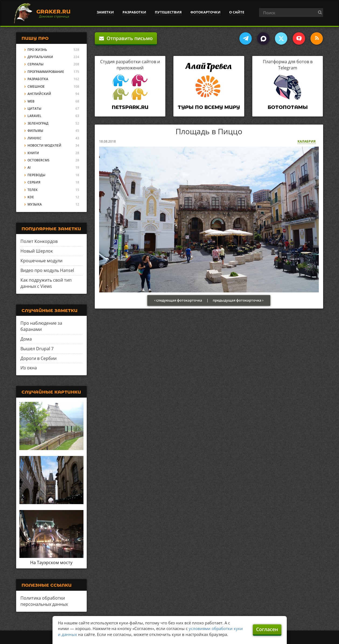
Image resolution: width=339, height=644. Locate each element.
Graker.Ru (53, 12)
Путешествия (168, 12)
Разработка (38, 79)
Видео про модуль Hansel (47, 270)
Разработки (134, 12)
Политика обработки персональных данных (44, 601)
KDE (31, 197)
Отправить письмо (126, 38)
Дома (26, 339)
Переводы (36, 175)
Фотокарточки (205, 12)
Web (31, 101)
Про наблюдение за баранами (41, 326)
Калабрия (307, 141)
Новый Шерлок (37, 251)
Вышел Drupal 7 (37, 349)
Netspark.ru (130, 107)
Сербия (34, 182)
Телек (33, 190)
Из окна (29, 368)
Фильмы (35, 131)
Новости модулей (44, 145)
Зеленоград (38, 123)
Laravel (34, 116)
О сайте (237, 12)
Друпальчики (40, 57)
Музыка (35, 204)
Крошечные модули (41, 261)
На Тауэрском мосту (51, 562)
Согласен (267, 629)
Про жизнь (37, 50)
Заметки (105, 12)
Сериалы (36, 64)
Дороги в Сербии (39, 358)
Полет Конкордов (39, 241)
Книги (33, 153)
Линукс (34, 138)
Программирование (46, 72)
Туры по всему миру (209, 107)
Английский (39, 94)
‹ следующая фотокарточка (178, 300)
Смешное (36, 86)
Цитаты (34, 109)
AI (29, 167)
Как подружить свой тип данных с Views (46, 283)
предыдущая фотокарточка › (238, 300)
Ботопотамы (288, 107)
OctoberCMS (39, 160)
